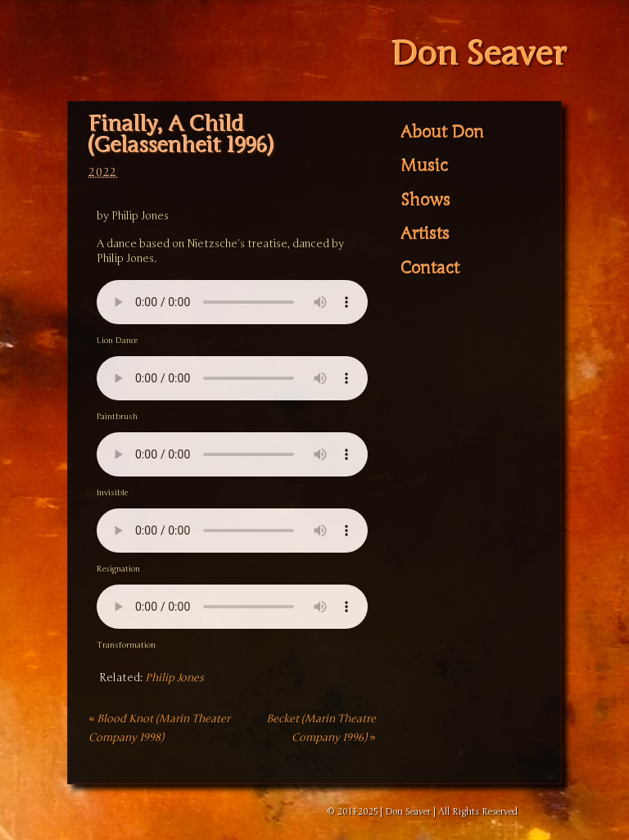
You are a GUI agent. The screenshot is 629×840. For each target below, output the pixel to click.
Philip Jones (174, 678)
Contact (430, 269)
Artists (425, 234)
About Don (442, 133)
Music (424, 166)
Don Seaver (479, 54)
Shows (425, 201)
